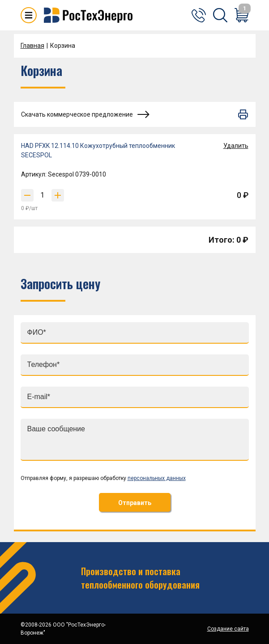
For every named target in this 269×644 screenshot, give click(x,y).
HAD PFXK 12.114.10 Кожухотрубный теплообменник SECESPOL (98, 150)
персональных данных (157, 478)
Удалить (236, 146)
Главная (32, 46)
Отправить (135, 503)
